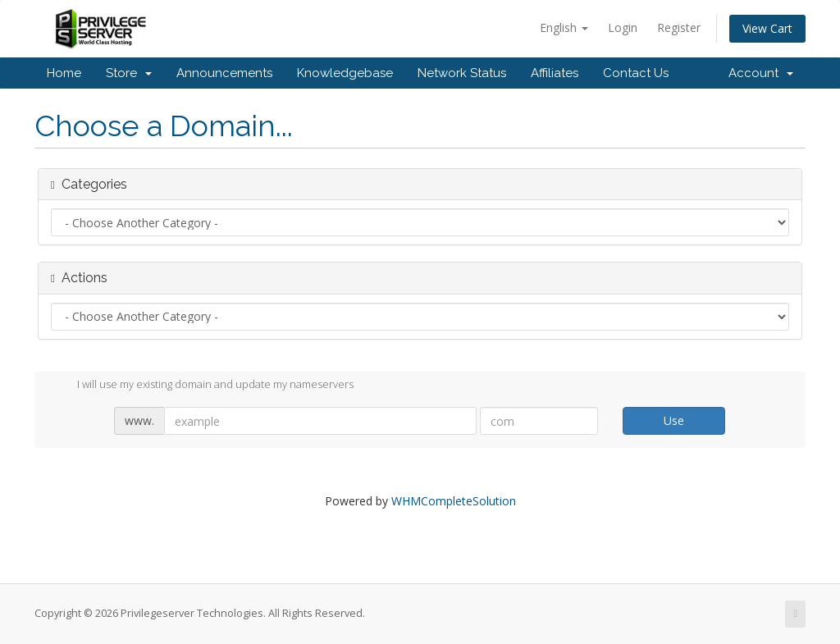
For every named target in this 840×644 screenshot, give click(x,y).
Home (64, 73)
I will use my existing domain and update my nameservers (202, 386)
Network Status (462, 73)
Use (674, 420)
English (564, 27)
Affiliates (555, 73)
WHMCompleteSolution (454, 501)
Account (761, 73)
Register (679, 27)
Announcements (224, 73)
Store (129, 73)
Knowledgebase (345, 73)
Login (623, 27)
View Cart (767, 28)
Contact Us (636, 73)
